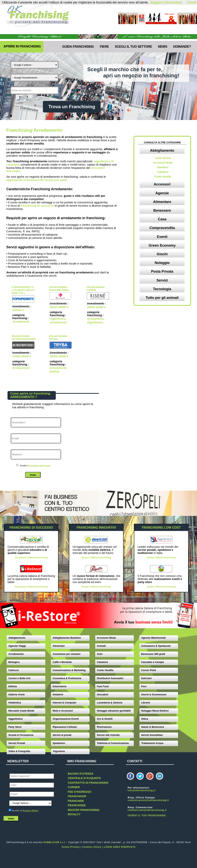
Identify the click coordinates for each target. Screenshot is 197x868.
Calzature (163, 172)
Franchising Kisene (95, 289)
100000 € (18, 310)
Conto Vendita (163, 177)
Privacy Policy (31, 811)
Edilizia (54, 372)
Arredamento (21, 322)
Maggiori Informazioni (166, 2)
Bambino (163, 167)
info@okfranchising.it (142, 790)
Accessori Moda (163, 163)
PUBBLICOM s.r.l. (55, 842)
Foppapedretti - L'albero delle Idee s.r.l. (23, 290)
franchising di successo (37, 206)
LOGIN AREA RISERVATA (120, 847)
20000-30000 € (59, 307)
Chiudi (192, 2)
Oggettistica (58, 319)
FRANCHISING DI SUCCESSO (31, 528)
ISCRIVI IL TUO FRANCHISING (147, 816)
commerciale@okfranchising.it (147, 810)
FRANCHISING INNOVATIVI (96, 528)
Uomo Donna (163, 158)
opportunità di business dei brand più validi (37, 180)
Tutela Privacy (71, 847)
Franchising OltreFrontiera (24, 338)
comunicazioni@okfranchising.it (148, 800)
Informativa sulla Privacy (39, 466)
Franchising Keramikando (59, 289)
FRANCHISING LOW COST (161, 528)
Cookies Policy (92, 847)
